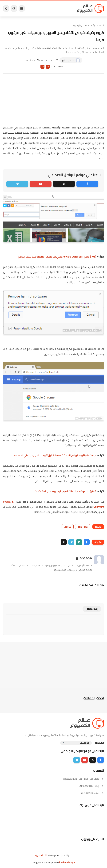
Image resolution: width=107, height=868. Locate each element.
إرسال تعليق (92, 609)
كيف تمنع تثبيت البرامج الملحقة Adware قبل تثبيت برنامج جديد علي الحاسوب (55, 455)
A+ (48, 67)
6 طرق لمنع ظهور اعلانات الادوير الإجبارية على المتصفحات (65, 491)
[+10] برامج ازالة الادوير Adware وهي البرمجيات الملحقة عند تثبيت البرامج (57, 257)
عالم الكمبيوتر (41, 855)
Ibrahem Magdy (67, 862)
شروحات (68, 527)
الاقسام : (99, 743)
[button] (87, 542)
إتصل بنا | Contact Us (91, 786)
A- (43, 67)
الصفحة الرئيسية (96, 25)
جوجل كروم (78, 25)
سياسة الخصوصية (93, 793)
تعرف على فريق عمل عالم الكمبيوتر (83, 779)
